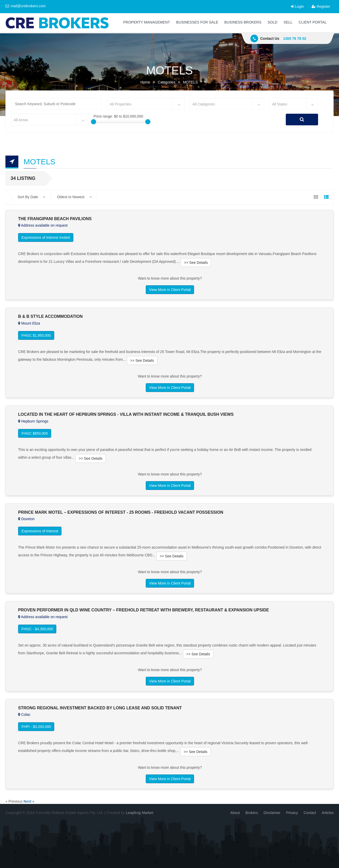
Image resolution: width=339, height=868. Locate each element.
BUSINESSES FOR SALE (197, 22)
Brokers (252, 813)
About (235, 813)
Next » (29, 801)
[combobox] (146, 104)
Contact (310, 813)
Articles (328, 813)
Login (297, 6)
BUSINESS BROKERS (243, 22)
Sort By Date (31, 197)
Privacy (292, 813)
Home (145, 82)
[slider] (94, 122)
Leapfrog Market (140, 813)
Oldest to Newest (74, 197)
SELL (288, 22)
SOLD (272, 22)
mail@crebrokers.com (26, 6)
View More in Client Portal (170, 290)
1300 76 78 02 (295, 39)
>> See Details (196, 263)
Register (321, 6)
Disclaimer (272, 813)
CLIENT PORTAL (313, 22)
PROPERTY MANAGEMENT (147, 22)
